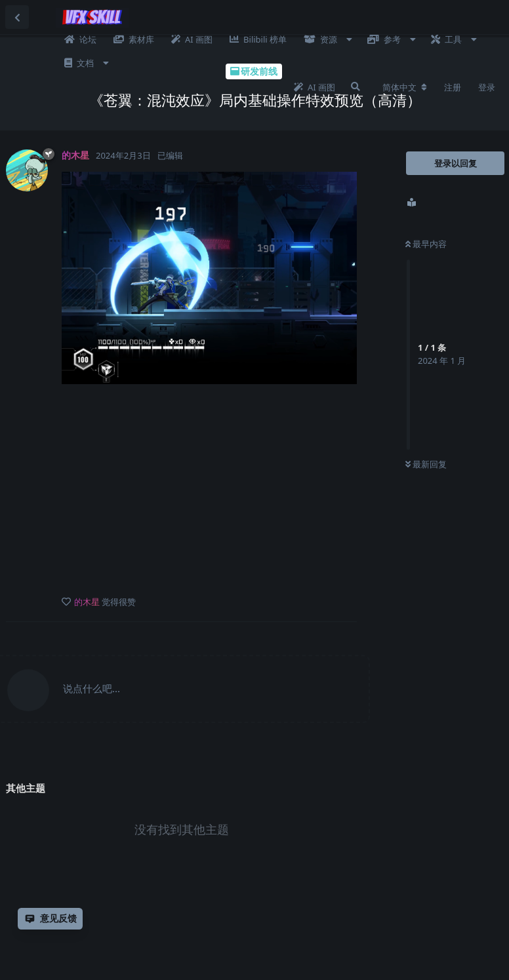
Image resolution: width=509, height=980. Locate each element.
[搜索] (356, 87)
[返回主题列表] (17, 17)
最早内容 (426, 244)
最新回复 (426, 464)
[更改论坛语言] (405, 87)
